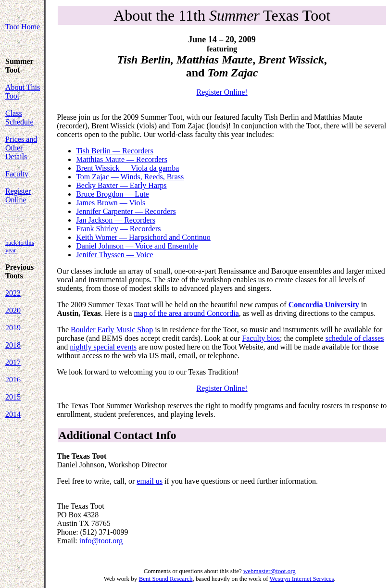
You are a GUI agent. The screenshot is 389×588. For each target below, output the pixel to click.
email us (150, 481)
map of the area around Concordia (187, 313)
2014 (13, 414)
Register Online (18, 195)
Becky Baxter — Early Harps (121, 185)
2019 (13, 328)
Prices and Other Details (21, 148)
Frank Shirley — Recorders (118, 229)
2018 (13, 345)
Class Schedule (19, 118)
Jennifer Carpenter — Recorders (126, 211)
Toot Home (23, 27)
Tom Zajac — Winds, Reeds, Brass (130, 177)
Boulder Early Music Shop (112, 330)
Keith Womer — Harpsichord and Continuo (143, 237)
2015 (13, 397)
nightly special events (103, 347)
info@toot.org (101, 541)
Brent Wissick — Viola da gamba (127, 168)
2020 (13, 310)
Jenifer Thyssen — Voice (114, 255)
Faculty (17, 174)
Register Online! (222, 92)
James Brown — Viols (111, 203)
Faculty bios (261, 338)
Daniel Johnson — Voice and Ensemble (137, 246)
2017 (13, 362)
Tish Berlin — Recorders (115, 151)
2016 (13, 380)
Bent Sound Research (166, 579)
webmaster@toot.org (270, 571)
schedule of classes (355, 338)
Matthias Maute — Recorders (122, 159)
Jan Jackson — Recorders (116, 220)
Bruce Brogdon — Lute (113, 194)
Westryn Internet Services (302, 579)
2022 (13, 293)
